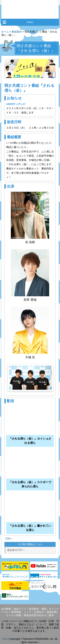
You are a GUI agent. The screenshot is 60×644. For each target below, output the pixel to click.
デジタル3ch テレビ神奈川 (30, 6)
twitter (33, 15)
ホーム (5, 32)
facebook (27, 15)
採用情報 (16, 612)
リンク (27, 612)
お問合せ (39, 612)
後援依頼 (52, 612)
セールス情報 (14, 615)
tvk (6, 639)
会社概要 (6, 609)
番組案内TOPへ (16, 550)
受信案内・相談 (38, 609)
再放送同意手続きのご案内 (39, 615)
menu (30, 22)
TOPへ (9, 539)
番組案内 (17, 32)
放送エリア (20, 609)
